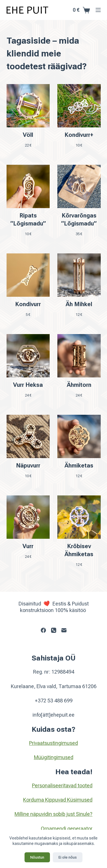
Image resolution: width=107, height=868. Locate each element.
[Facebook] (43, 630)
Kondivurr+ (79, 135)
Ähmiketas (79, 465)
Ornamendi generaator (67, 829)
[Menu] (98, 10)
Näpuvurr (28, 465)
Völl (28, 135)
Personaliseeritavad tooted (62, 785)
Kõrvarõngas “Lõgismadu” (79, 219)
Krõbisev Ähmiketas (79, 550)
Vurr (28, 546)
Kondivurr (28, 304)
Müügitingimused (54, 757)
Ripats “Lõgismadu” (28, 219)
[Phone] (54, 630)
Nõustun (37, 857)
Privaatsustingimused (53, 743)
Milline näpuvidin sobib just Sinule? (53, 814)
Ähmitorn (79, 385)
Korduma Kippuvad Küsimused (58, 800)
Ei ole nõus (68, 857)
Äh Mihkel (79, 304)
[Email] (64, 630)
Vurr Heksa (28, 385)
